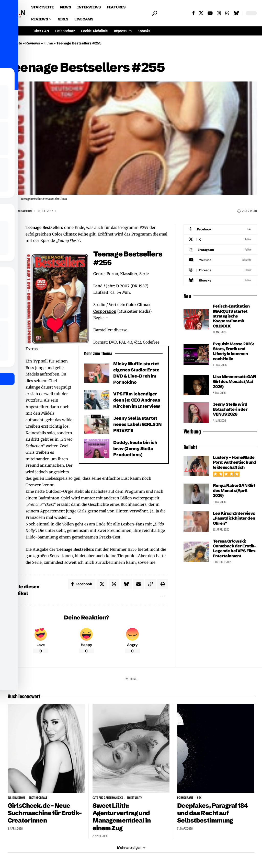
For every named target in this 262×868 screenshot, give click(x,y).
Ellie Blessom (16, 798)
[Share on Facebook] (12, 246)
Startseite (14, 43)
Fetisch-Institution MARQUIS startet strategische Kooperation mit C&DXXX (231, 316)
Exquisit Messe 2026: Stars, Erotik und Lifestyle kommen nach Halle (233, 351)
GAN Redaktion (21, 211)
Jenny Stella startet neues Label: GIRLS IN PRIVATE (138, 424)
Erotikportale (38, 798)
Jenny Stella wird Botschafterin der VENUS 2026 (230, 409)
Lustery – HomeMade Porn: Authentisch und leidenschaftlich (235, 462)
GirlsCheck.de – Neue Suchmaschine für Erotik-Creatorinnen (45, 813)
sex (199, 798)
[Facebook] (193, 13)
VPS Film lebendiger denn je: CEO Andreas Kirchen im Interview (137, 400)
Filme (48, 43)
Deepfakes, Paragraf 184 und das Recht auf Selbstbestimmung (212, 813)
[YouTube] (210, 13)
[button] (153, 13)
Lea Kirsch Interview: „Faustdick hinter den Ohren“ (234, 518)
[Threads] (227, 13)
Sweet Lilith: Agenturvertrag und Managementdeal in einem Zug (122, 817)
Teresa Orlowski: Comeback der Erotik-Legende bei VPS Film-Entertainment (235, 548)
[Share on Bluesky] (12, 283)
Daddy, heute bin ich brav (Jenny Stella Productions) (135, 448)
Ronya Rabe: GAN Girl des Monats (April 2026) (234, 490)
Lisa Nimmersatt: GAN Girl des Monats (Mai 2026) (235, 382)
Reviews (33, 43)
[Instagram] (219, 13)
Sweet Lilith (134, 798)
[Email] (12, 295)
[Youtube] (220, 260)
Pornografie (185, 798)
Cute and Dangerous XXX (108, 798)
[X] (201, 13)
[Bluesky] (236, 13)
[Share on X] (12, 259)
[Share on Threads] (12, 271)
